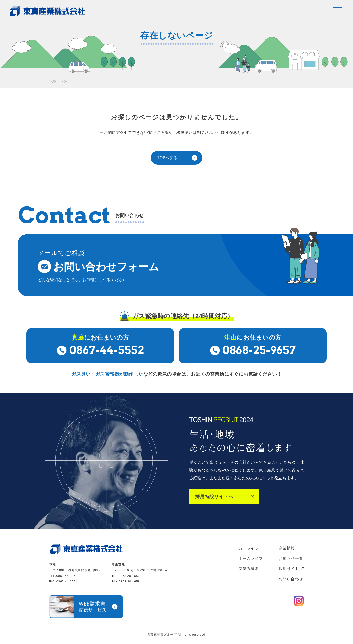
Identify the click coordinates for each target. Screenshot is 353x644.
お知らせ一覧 (291, 559)
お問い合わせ (291, 579)
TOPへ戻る (167, 158)
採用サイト (289, 569)
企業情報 (287, 548)
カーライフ (249, 548)
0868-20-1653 (129, 576)
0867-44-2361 (67, 576)
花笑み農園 (249, 569)
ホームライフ (251, 559)
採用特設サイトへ (214, 497)
